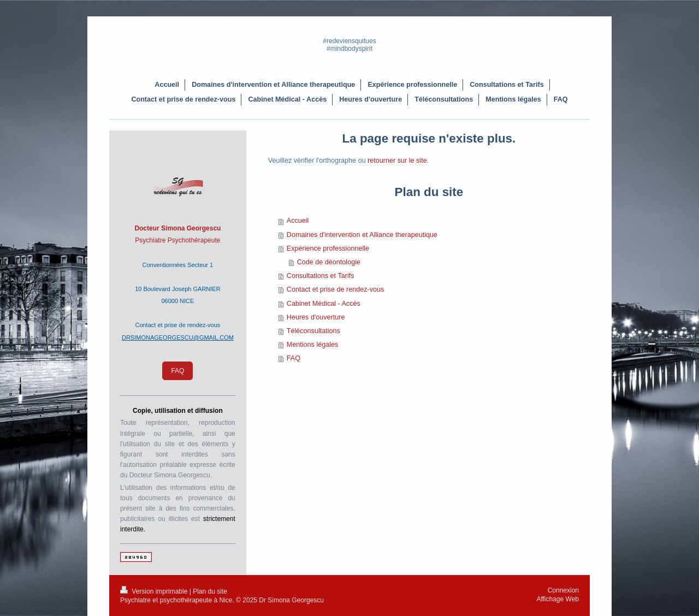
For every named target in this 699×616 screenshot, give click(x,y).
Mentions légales (313, 345)
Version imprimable (155, 591)
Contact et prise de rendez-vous (336, 289)
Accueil (298, 221)
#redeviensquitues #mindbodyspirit (349, 45)
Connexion (563, 590)
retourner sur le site (397, 161)
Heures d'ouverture (316, 317)
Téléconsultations (313, 331)
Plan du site (210, 591)
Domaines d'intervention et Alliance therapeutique (362, 235)
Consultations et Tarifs (321, 276)
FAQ (294, 358)
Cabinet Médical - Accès (324, 304)
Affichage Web (558, 599)
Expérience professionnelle (328, 248)
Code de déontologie (329, 262)
